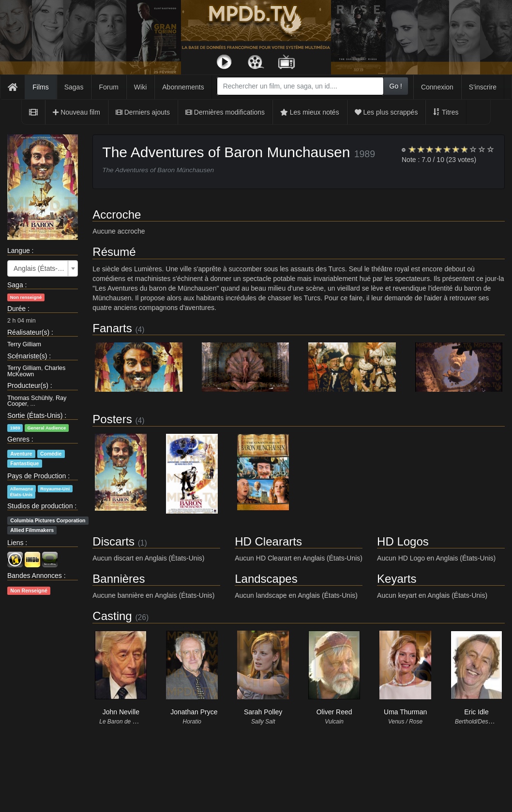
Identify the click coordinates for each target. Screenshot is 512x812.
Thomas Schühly (30, 398)
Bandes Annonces (35, 576)
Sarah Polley (263, 712)
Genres (18, 439)
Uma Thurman (405, 712)
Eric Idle (476, 712)
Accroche (117, 214)
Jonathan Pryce (194, 712)
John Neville (121, 712)
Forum (108, 87)
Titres (446, 112)
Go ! (396, 86)
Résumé (114, 252)
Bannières (119, 579)
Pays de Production (37, 476)
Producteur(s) (28, 385)
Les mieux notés (310, 112)
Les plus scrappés (386, 112)
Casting (112, 616)
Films (40, 87)
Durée (16, 309)
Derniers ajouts (143, 112)
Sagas (74, 87)
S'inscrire (483, 87)
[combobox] (300, 86)
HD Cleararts (268, 541)
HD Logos (403, 541)
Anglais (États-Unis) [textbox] (40, 268)
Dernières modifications (225, 112)
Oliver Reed (334, 712)
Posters (112, 419)
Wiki (140, 87)
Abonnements (183, 87)
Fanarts (112, 328)
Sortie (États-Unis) (35, 415)
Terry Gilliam (24, 344)
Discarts (113, 541)
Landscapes (266, 579)
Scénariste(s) (27, 356)
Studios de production (40, 506)
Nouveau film (76, 112)
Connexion (437, 87)
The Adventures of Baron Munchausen (226, 152)
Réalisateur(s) (28, 332)
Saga (15, 285)
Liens (15, 543)
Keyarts (397, 579)
